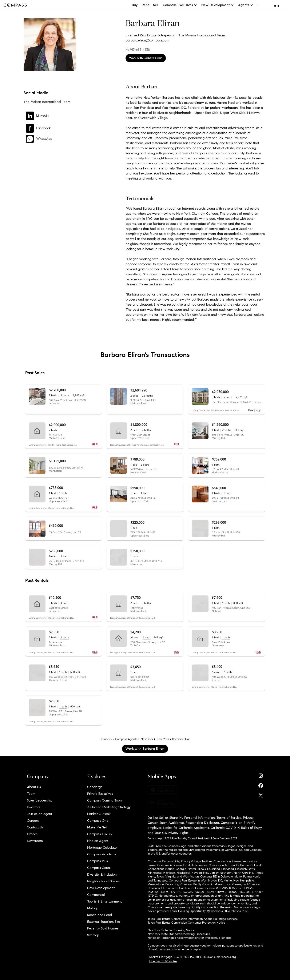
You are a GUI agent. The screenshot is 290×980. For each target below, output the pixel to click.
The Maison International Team (47, 102)
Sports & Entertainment (104, 901)
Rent (145, 5)
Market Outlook (99, 814)
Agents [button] (246, 5)
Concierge (95, 787)
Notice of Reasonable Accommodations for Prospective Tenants (189, 938)
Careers (33, 821)
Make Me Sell (97, 827)
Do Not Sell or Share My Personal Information (181, 818)
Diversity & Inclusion (102, 874)
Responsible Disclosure (202, 823)
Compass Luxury (100, 834)
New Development (101, 888)
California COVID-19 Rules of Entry (236, 828)
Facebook (43, 128)
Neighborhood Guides (103, 881)
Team (31, 794)
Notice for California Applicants (186, 828)
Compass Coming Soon (104, 800)
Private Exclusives (100, 794)
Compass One (98, 821)
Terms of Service (229, 818)
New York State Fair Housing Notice (171, 930)
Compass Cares (99, 868)
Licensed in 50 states (163, 961)
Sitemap (93, 935)
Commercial (96, 895)
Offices (32, 834)
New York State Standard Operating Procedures (179, 934)
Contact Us (35, 827)
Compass (106, 739)
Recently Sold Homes (103, 928)
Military (92, 908)
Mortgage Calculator (103, 848)
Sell (156, 5)
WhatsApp (44, 139)
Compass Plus (98, 861)
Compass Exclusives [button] (180, 5)
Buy (135, 5)
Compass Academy (102, 854)
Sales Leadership (40, 800)
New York (147, 739)
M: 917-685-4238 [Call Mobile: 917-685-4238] (138, 50)
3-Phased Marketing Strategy (109, 807)
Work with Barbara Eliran (146, 58)
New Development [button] (218, 5)
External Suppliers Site (104, 922)
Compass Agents (126, 739)
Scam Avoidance (172, 823)
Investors (34, 807)
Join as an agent (39, 814)
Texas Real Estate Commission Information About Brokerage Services (193, 919)
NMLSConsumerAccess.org (218, 957)
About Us (34, 787)
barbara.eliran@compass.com (147, 40)
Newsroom (35, 841)
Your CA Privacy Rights (171, 833)
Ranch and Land (100, 915)
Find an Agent (98, 841)
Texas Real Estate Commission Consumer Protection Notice (186, 923)
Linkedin (42, 115)
